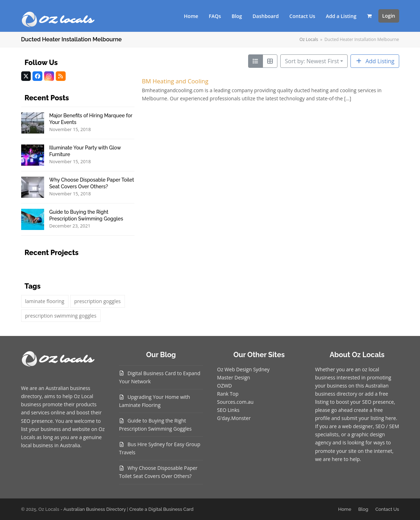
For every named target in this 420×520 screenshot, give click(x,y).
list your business (41, 429)
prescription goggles (97, 301)
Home (345, 509)
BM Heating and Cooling (175, 81)
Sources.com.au (235, 402)
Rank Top (228, 394)
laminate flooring (45, 301)
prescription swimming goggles (61, 316)
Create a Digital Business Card (161, 509)
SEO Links (228, 410)
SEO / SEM (387, 426)
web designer (357, 426)
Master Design (234, 377)
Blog (363, 509)
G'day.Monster (234, 418)
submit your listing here (368, 418)
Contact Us (387, 509)
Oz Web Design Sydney (243, 369)
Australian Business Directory (95, 509)
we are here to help (338, 459)
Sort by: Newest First (312, 61)
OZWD (224, 386)
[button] (369, 16)
